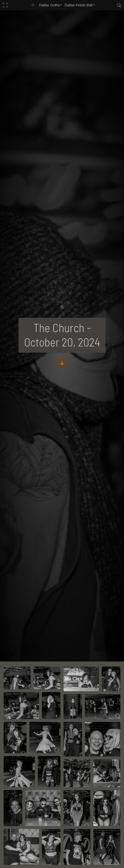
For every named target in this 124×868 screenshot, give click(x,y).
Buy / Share (16, 671)
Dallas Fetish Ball (79, 5)
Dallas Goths (49, 5)
